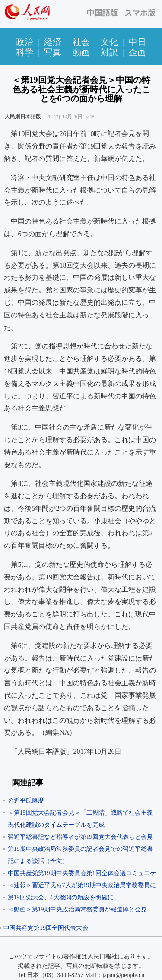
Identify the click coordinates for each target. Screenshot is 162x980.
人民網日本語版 (23, 117)
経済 (53, 42)
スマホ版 (140, 13)
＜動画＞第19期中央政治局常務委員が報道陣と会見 (77, 909)
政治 (25, 42)
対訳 (109, 52)
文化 (109, 42)
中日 (137, 42)
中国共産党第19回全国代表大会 (46, 928)
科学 (25, 52)
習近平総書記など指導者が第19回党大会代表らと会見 (80, 837)
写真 (53, 52)
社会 (81, 42)
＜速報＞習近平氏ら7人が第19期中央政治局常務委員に (82, 885)
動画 (81, 52)
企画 (137, 52)
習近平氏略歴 (26, 801)
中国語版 (102, 13)
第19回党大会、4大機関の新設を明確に (61, 897)
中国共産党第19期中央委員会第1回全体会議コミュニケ (82, 873)
